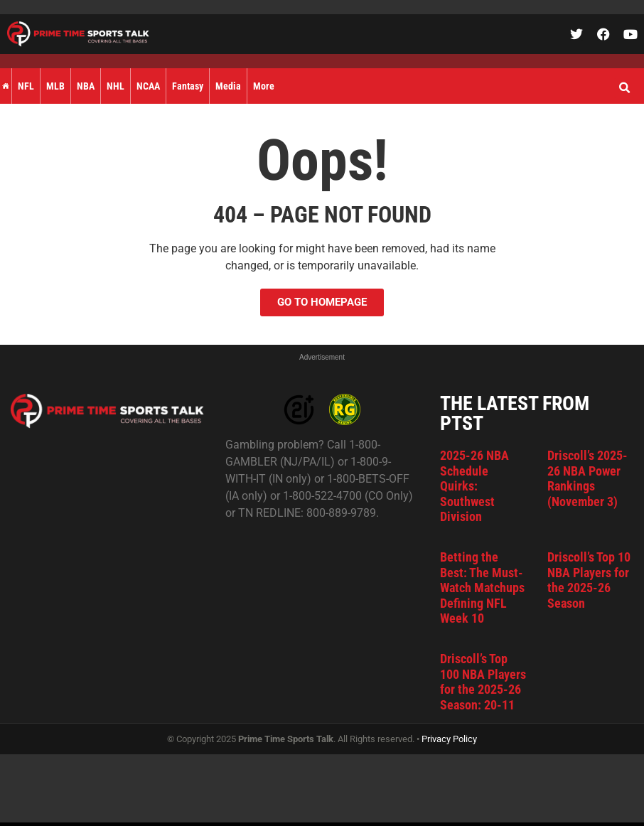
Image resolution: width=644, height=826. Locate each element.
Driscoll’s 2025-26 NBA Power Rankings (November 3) (587, 478)
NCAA (148, 86)
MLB (55, 86)
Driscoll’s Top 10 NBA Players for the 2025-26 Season (589, 580)
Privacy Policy (449, 739)
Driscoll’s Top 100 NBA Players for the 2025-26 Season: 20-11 (483, 682)
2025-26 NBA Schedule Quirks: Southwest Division (474, 486)
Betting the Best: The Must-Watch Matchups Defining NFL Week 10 (482, 588)
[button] (624, 88)
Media (228, 86)
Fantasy (188, 86)
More (264, 86)
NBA (86, 86)
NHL (116, 86)
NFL (26, 86)
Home (6, 86)
